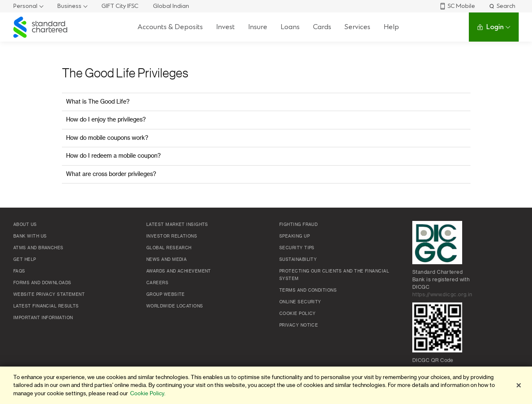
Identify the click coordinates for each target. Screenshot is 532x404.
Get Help (25, 260)
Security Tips (297, 248)
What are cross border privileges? (111, 174)
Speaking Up (294, 236)
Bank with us (30, 236)
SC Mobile (457, 6)
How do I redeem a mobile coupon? (113, 156)
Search (502, 6)
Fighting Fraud (298, 225)
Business (69, 6)
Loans (290, 27)
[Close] (519, 385)
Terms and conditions (308, 290)
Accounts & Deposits (170, 27)
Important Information (43, 318)
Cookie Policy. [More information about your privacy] (148, 393)
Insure (258, 27)
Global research (169, 248)
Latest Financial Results (46, 306)
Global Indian (171, 6)
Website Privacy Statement (49, 295)
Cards (322, 27)
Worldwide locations (175, 306)
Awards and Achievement (179, 271)
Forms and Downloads (42, 283)
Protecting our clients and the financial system (334, 275)
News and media (166, 260)
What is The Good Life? (98, 102)
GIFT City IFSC (120, 6)
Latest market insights (177, 225)
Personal (25, 6)
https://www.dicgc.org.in (442, 295)
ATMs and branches (38, 248)
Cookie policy (298, 314)
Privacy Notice (299, 325)
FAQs (19, 271)
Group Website (166, 295)
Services (357, 27)
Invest (225, 27)
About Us (25, 225)
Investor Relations (172, 236)
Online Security (300, 302)
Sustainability (298, 260)
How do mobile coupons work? (107, 138)
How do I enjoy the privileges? (106, 120)
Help (391, 27)
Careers (157, 283)
